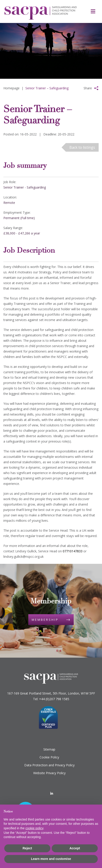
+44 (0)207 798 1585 (54, 699)
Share (88, 88)
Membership (45, 620)
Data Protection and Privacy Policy (49, 765)
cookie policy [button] (34, 828)
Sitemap (49, 749)
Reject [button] (27, 848)
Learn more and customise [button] (51, 859)
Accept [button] (75, 848)
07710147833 (73, 551)
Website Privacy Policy (49, 773)
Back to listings (82, 147)
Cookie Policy (49, 757)
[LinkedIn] (52, 793)
